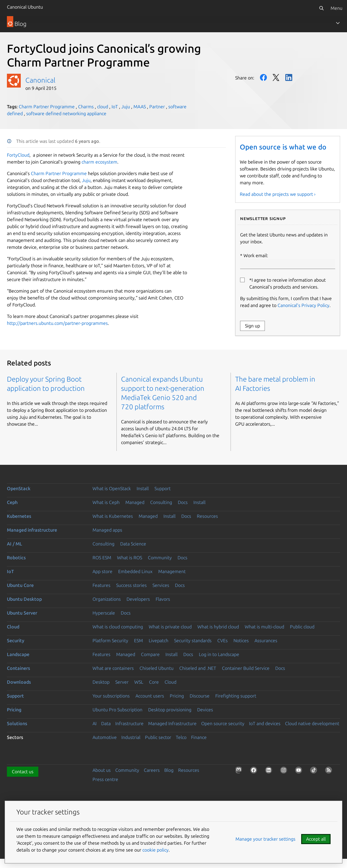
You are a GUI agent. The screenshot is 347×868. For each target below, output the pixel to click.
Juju (126, 107)
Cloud (13, 627)
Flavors (163, 599)
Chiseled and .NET (198, 668)
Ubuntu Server (22, 613)
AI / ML (15, 544)
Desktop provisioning (170, 710)
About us (102, 770)
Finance (199, 737)
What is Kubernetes (113, 516)
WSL (139, 682)
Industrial (131, 737)
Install (143, 488)
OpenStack (19, 488)
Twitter (276, 77)
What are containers (113, 668)
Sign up (252, 326)
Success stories (131, 585)
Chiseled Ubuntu (156, 668)
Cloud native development (312, 723)
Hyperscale (104, 613)
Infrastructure (129, 723)
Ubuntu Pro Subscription (117, 710)
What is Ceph (106, 502)
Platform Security (110, 640)
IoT (115, 107)
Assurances (266, 640)
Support (163, 488)
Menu (336, 8)
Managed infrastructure (32, 530)
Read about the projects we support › (278, 194)
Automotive (105, 737)
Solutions (17, 723)
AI (95, 723)
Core (154, 682)
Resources (207, 516)
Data (106, 723)
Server (122, 682)
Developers (138, 599)
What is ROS (130, 558)
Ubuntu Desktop (24, 599)
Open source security (223, 723)
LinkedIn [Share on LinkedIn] (289, 77)
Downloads (19, 682)
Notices (241, 640)
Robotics (16, 558)
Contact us (23, 772)
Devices (205, 710)
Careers (152, 770)
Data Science (133, 544)
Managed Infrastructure (172, 723)
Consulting (161, 502)
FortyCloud (18, 155)
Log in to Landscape (219, 654)
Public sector (158, 737)
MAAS (140, 107)
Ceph (12, 502)
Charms (86, 107)
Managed (135, 502)
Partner (157, 107)
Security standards (193, 640)
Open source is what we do (283, 147)
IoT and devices (265, 723)
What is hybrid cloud (218, 627)
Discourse (200, 696)
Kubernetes (19, 516)
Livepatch (159, 640)
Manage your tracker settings (265, 839)
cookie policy (155, 850)
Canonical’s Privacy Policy (303, 305)
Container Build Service (246, 668)
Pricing (177, 696)
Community (160, 558)
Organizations (107, 599)
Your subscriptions (111, 696)
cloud (103, 107)
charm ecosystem (99, 162)
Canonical (40, 80)
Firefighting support (236, 696)
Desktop (101, 682)
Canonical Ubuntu (25, 7)
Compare (150, 654)
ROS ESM (102, 558)
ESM (138, 640)
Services (161, 585)
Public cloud (302, 627)
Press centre (105, 779)
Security (16, 640)
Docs (183, 502)
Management (172, 571)
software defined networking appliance (66, 113)
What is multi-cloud (264, 627)
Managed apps (107, 530)
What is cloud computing (118, 627)
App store (102, 571)
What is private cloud (170, 627)
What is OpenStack (112, 488)
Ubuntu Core (20, 585)
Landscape (18, 654)
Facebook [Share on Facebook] (263, 77)
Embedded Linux (135, 571)
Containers (18, 668)
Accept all (316, 839)
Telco (181, 737)
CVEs (222, 640)
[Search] (321, 8)
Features (101, 585)
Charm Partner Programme (47, 107)
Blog (169, 770)
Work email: (288, 261)
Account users (150, 696)
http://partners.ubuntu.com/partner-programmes (57, 323)
